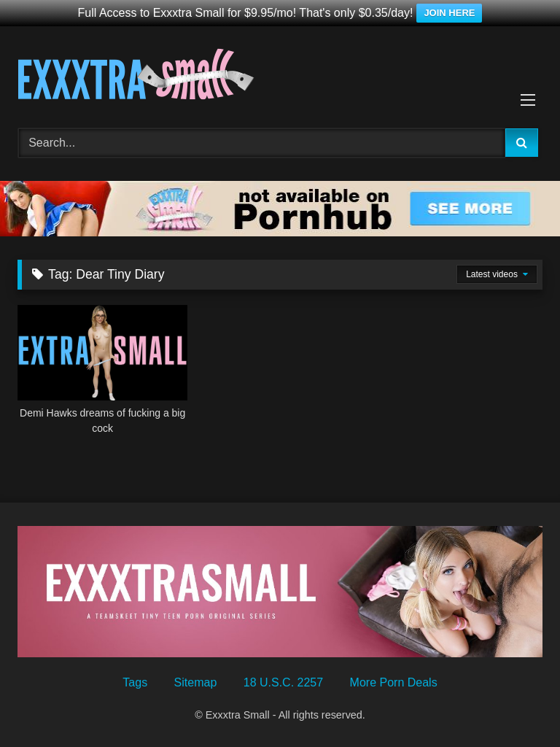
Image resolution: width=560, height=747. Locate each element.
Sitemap (196, 682)
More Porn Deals (394, 682)
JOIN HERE (449, 13)
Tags (135, 682)
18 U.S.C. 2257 (283, 682)
